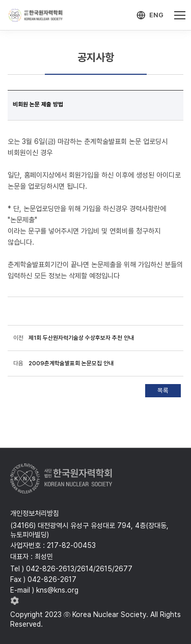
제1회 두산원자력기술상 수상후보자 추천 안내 (81, 338)
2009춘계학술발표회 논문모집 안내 (71, 363)
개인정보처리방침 (35, 513)
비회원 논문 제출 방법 (38, 104)
